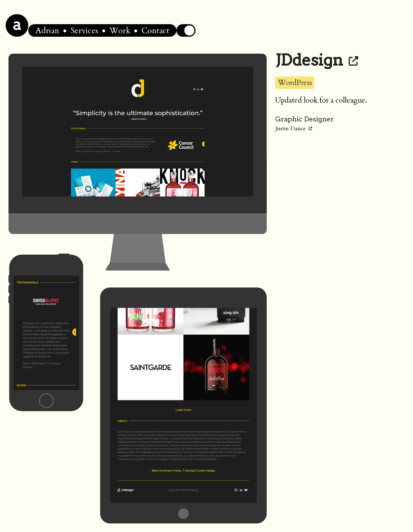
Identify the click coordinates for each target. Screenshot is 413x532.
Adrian (47, 31)
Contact (156, 31)
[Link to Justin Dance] (310, 129)
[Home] (17, 25)
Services (84, 31)
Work (120, 31)
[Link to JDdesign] (353, 60)
